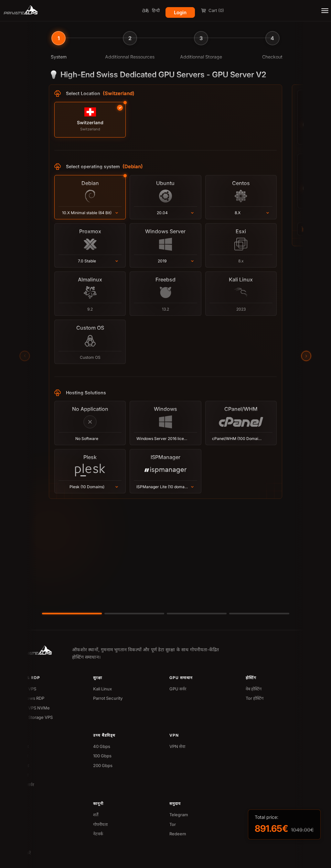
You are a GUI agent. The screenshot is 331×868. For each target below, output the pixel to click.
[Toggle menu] (325, 11)
